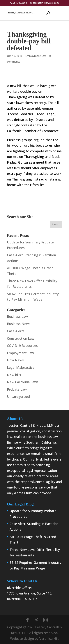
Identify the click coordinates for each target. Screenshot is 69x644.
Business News (19, 324)
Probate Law (17, 389)
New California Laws (23, 382)
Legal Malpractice (21, 367)
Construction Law (21, 338)
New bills (14, 375)
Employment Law (36, 56)
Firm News (15, 360)
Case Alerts (16, 331)
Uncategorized (18, 397)
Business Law (17, 316)
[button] (59, 15)
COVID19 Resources (22, 346)
